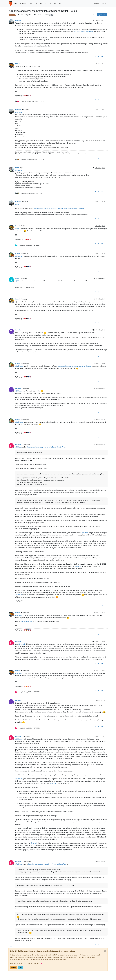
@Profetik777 (26, 613)
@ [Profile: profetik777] (20, 615)
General (13, 15)
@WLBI (25, 202)
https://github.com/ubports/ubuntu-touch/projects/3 (74, 366)
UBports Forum (21, 3)
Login (20, 968)
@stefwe (24, 299)
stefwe (17, 278)
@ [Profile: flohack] (18, 281)
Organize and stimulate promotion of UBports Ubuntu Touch (46, 447)
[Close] (105, 951)
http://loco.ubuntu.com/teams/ (84, 31)
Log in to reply (102, 15)
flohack (18, 64)
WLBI (17, 168)
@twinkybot (25, 363)
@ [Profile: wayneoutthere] (26, 622)
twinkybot (18, 330)
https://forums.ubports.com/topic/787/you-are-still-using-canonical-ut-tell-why (59, 208)
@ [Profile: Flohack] (19, 112)
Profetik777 (19, 444)
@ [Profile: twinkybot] (19, 366)
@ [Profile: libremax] (19, 171)
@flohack (25, 110)
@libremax (23, 168)
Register (14, 968)
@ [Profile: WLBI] (18, 204)
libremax (18, 20)
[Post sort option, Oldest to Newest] (93, 15)
